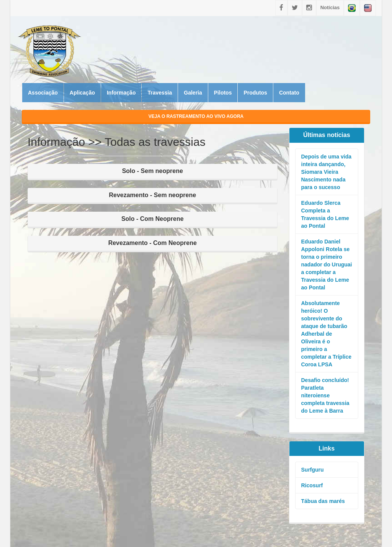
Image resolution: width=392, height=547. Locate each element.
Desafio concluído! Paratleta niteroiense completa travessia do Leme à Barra (325, 395)
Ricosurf (312, 485)
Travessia (160, 93)
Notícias (330, 7)
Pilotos (223, 93)
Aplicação (82, 93)
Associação (43, 93)
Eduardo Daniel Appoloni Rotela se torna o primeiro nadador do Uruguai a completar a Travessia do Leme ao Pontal (327, 265)
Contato (289, 93)
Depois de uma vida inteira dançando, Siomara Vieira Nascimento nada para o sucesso (326, 172)
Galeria (193, 93)
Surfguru (313, 470)
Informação (121, 93)
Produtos (255, 93)
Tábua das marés (323, 501)
